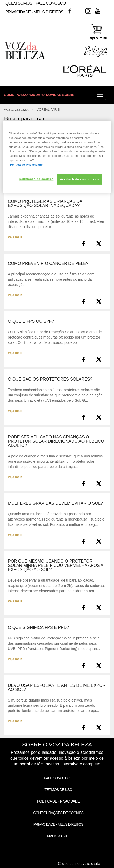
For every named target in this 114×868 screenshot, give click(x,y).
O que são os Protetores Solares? (50, 379)
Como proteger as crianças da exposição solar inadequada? (45, 204)
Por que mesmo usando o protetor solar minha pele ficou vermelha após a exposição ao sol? (56, 566)
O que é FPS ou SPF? (31, 321)
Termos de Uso (58, 790)
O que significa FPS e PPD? (38, 628)
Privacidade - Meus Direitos (34, 12)
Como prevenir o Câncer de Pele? (48, 264)
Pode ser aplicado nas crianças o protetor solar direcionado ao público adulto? (56, 441)
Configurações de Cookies (58, 813)
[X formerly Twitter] (99, 244)
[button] (100, 95)
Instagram (88, 11)
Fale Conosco (51, 3)
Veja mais (15, 237)
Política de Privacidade (58, 801)
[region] (57, 157)
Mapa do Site (58, 836)
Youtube (98, 11)
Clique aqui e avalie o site (79, 864)
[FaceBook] (84, 244)
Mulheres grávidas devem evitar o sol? (55, 503)
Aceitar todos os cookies (80, 179)
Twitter (79, 11)
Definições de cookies (36, 179)
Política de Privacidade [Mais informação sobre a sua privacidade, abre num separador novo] (26, 165)
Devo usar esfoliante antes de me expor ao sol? (57, 688)
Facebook (70, 11)
